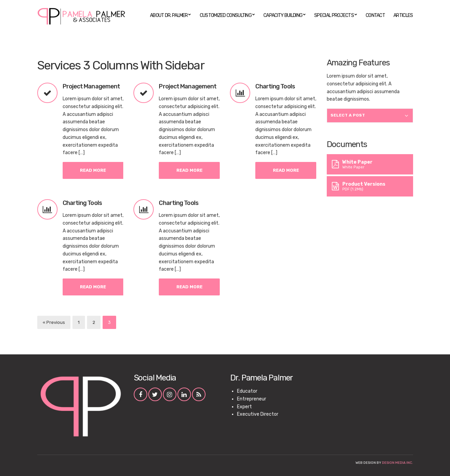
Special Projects (334, 15)
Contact (375, 15)
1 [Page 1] (79, 322)
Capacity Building (283, 15)
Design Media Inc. (398, 463)
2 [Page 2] (94, 322)
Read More (93, 170)
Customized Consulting (226, 15)
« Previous (54, 322)
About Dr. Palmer (169, 15)
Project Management (91, 86)
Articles (403, 15)
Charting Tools (275, 86)
